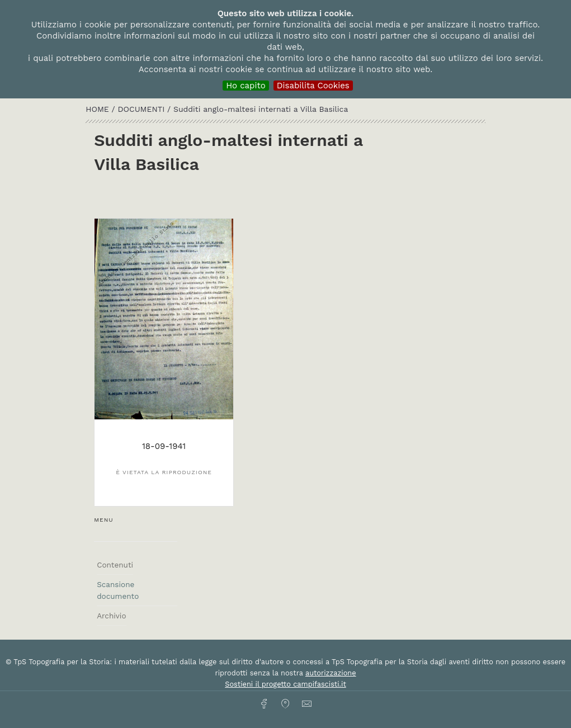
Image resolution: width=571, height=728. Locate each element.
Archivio (111, 616)
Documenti (142, 109)
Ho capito (246, 86)
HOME (98, 109)
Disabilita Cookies (313, 86)
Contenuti (115, 565)
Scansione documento (118, 590)
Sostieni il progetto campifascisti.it (285, 684)
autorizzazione (331, 673)
